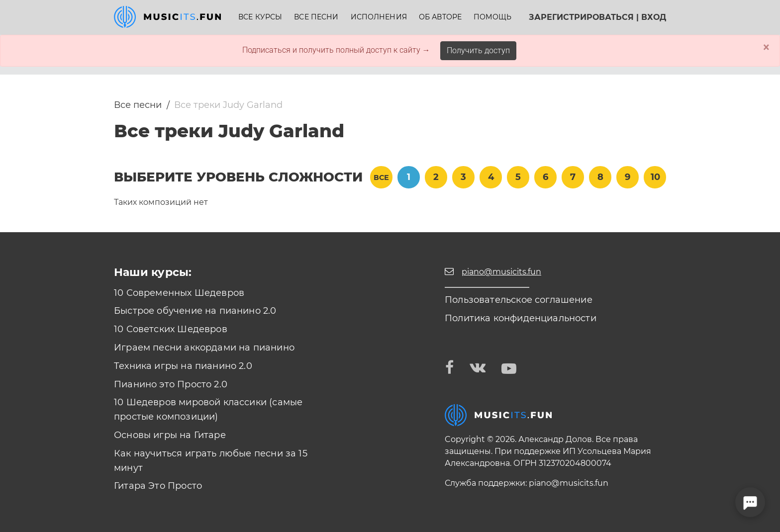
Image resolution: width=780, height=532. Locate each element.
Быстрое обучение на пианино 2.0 (195, 311)
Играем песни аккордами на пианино (204, 348)
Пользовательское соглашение (519, 300)
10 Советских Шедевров (171, 329)
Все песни (316, 17)
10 (655, 177)
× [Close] (766, 47)
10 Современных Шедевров (179, 293)
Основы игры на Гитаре (170, 435)
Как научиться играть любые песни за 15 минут (211, 461)
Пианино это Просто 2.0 (171, 384)
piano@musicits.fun (569, 483)
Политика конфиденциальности (521, 318)
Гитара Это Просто (158, 486)
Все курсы (260, 17)
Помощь (492, 17)
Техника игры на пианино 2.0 (183, 366)
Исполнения (379, 17)
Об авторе (440, 17)
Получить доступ (478, 50)
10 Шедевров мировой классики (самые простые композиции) (208, 409)
